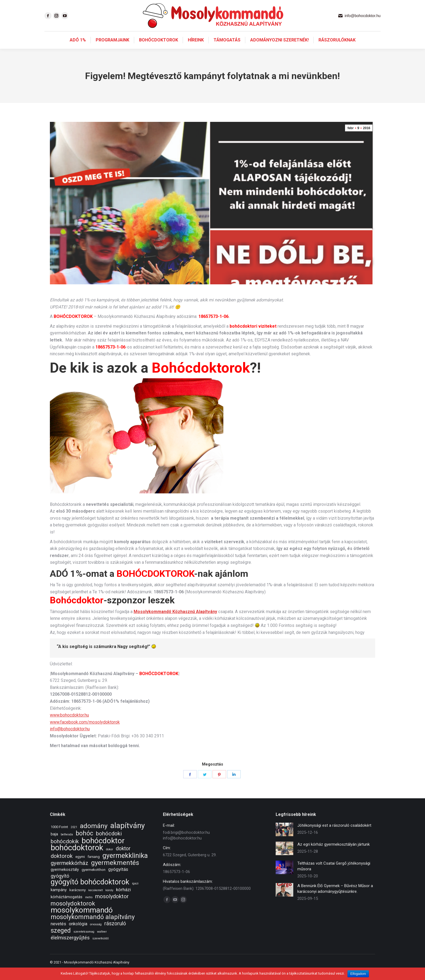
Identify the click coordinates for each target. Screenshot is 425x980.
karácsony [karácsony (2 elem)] (78, 900)
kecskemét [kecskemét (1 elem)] (96, 900)
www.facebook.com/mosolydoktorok (85, 732)
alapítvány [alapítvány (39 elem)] (128, 835)
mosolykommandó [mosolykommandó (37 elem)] (82, 920)
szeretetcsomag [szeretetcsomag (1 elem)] (84, 941)
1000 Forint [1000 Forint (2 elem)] (59, 837)
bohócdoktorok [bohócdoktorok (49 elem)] (77, 857)
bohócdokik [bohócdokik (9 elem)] (65, 851)
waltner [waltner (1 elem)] (102, 941)
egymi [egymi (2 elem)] (80, 866)
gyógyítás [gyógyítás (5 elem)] (118, 879)
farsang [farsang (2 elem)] (94, 866)
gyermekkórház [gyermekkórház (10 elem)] (70, 873)
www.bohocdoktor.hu (69, 725)
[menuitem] (78, 50)
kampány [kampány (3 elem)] (59, 900)
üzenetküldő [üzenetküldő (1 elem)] (101, 948)
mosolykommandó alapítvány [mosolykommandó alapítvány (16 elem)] (93, 927)
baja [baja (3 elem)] (54, 844)
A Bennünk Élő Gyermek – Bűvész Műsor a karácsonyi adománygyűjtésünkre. (335, 898)
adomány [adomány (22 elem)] (94, 836)
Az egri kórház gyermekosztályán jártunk (334, 854)
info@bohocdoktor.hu (70, 739)
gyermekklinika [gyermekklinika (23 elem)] (125, 865)
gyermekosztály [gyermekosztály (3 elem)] (65, 879)
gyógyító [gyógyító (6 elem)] (60, 886)
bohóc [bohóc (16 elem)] (84, 843)
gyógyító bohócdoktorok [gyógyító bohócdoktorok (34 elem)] (90, 892)
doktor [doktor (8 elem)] (123, 858)
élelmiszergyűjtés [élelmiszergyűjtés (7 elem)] (70, 948)
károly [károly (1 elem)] (109, 900)
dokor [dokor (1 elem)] (110, 859)
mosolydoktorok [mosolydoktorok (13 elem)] (73, 913)
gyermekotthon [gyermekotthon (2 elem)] (94, 879)
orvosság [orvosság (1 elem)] (96, 934)
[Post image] (284, 839)
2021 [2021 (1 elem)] (74, 837)
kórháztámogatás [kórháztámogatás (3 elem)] (67, 907)
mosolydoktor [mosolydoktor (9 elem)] (112, 906)
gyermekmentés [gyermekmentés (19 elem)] (115, 873)
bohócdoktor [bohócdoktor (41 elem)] (103, 850)
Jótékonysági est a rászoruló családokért (334, 835)
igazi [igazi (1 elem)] (135, 893)
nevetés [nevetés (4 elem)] (58, 934)
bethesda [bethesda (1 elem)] (67, 844)
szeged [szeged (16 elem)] (61, 940)
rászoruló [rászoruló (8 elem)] (115, 933)
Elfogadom (358, 974)
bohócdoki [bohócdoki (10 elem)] (109, 843)
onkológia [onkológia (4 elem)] (78, 934)
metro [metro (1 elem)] (89, 907)
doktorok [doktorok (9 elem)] (62, 866)
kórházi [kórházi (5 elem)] (123, 899)
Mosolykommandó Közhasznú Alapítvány (175, 621)
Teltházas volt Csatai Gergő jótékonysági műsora (334, 876)
